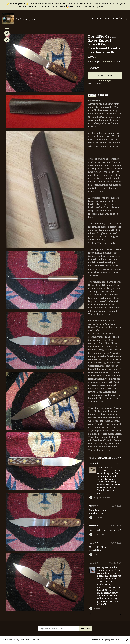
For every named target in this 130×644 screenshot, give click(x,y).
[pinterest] (127, 640)
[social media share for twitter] (7, 33)
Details (92, 95)
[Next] (120, 615)
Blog (100, 19)
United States (108, 62)
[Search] (126, 19)
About (108, 19)
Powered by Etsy (32, 640)
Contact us (95, 640)
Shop (92, 19)
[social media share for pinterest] (7, 40)
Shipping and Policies (112, 640)
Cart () (118, 19)
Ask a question (95, 84)
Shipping (103, 95)
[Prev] (90, 615)
